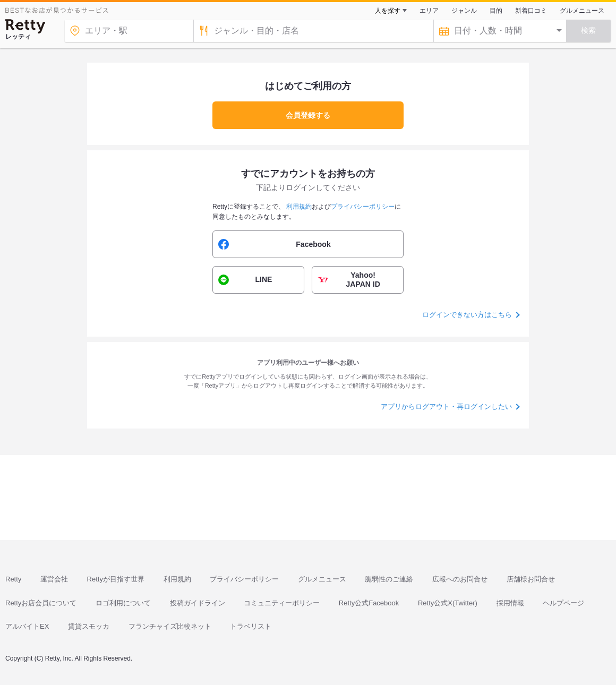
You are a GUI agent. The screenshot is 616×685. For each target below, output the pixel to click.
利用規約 (177, 579)
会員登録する (308, 115)
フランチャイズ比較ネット (170, 626)
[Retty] (25, 26)
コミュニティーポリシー (282, 603)
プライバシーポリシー (244, 579)
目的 (496, 11)
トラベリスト (251, 626)
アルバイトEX (27, 626)
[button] (308, 244)
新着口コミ (531, 11)
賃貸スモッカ (89, 626)
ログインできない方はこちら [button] (467, 315)
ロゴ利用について (123, 603)
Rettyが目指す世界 (116, 579)
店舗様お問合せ (531, 579)
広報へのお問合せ (460, 579)
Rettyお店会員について (41, 603)
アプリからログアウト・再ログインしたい (446, 406)
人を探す (388, 11)
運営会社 (54, 579)
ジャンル (464, 11)
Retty (13, 579)
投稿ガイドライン (198, 603)
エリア (429, 11)
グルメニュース (582, 11)
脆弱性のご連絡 (389, 579)
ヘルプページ (563, 603)
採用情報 (510, 603)
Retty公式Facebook (369, 603)
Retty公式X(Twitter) (448, 603)
